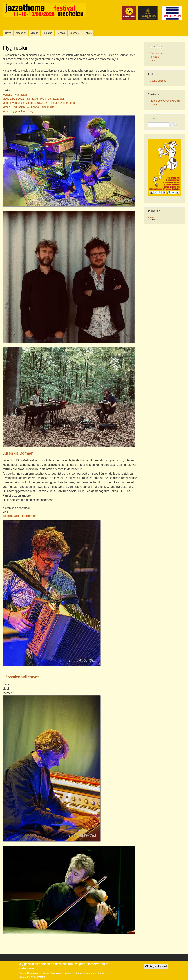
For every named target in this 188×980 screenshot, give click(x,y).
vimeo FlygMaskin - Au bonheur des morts (28, 107)
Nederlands (153, 220)
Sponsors (74, 33)
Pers (152, 61)
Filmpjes (154, 57)
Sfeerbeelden (157, 53)
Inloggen (157, 962)
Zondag (61, 33)
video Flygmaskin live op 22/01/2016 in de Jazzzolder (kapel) (40, 103)
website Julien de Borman (20, 516)
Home (8, 33)
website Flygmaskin (15, 95)
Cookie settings (158, 81)
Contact (154, 105)
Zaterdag (48, 33)
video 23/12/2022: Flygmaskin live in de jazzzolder (33, 99)
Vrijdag (35, 33)
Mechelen (21, 33)
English (151, 217)
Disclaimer (21, 962)
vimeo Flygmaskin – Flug (18, 111)
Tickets (88, 33)
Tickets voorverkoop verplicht (165, 101)
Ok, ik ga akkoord (156, 968)
